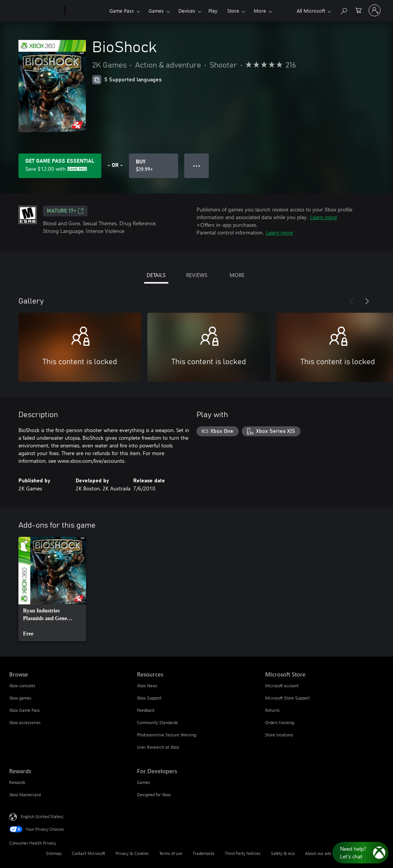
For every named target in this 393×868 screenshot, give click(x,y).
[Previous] (352, 301)
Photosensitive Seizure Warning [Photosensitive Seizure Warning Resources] (167, 735)
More (260, 11)
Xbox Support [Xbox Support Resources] (149, 698)
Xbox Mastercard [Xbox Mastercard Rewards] (25, 795)
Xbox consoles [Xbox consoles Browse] (22, 686)
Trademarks (204, 853)
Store (233, 11)
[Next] (367, 301)
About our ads (318, 853)
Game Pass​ (122, 11)
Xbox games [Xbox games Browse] (20, 698)
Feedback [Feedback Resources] (146, 710)
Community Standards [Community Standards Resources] (158, 722)
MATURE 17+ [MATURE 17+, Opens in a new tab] (65, 211)
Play (213, 11)
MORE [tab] (237, 275)
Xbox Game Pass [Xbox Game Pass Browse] (25, 710)
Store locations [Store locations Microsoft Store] (279, 735)
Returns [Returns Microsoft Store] (272, 710)
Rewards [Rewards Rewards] (17, 782)
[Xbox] (86, 11)
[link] (52, 589)
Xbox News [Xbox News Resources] (147, 686)
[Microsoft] (36, 11)
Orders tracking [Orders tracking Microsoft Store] (280, 722)
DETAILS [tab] (156, 275)
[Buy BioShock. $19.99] (154, 166)
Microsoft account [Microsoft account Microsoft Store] (282, 686)
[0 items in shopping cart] (358, 10)
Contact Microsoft (88, 853)
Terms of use (171, 853)
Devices (187, 11)
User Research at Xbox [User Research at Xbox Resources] (158, 747)
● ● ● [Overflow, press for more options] (197, 166)
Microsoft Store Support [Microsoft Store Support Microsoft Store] (287, 698)
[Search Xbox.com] (343, 10)
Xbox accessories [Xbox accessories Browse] (25, 722)
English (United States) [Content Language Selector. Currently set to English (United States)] (42, 816)
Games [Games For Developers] (144, 782)
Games (156, 11)
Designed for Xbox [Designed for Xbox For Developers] (154, 795)
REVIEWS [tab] (197, 275)
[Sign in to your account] (375, 10)
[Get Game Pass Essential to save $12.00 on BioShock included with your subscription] (60, 166)
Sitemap (54, 853)
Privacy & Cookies (132, 853)
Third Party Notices (243, 853)
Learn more (324, 217)
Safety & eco (283, 853)
